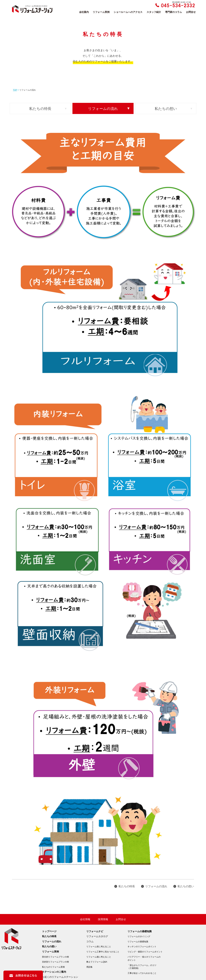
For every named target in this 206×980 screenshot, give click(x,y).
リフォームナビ (95, 931)
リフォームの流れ (103, 109)
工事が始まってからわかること (142, 973)
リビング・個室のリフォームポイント (145, 952)
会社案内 (84, 12)
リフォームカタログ (97, 936)
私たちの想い (166, 109)
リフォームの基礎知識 (140, 931)
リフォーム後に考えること (99, 957)
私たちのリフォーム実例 (53, 967)
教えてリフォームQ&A (97, 962)
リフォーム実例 (101, 12)
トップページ (49, 931)
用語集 (89, 967)
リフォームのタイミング (139, 936)
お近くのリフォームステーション (60, 977)
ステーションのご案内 (54, 972)
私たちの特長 (40, 109)
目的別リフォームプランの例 (55, 962)
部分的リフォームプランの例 (55, 957)
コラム (90, 941)
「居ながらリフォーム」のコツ (145, 967)
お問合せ (191, 12)
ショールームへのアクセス (128, 12)
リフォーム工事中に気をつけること (103, 952)
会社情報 (85, 919)
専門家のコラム (174, 12)
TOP (15, 90)
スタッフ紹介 (154, 12)
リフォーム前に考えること (99, 947)
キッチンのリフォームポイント (142, 947)
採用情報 (103, 919)
